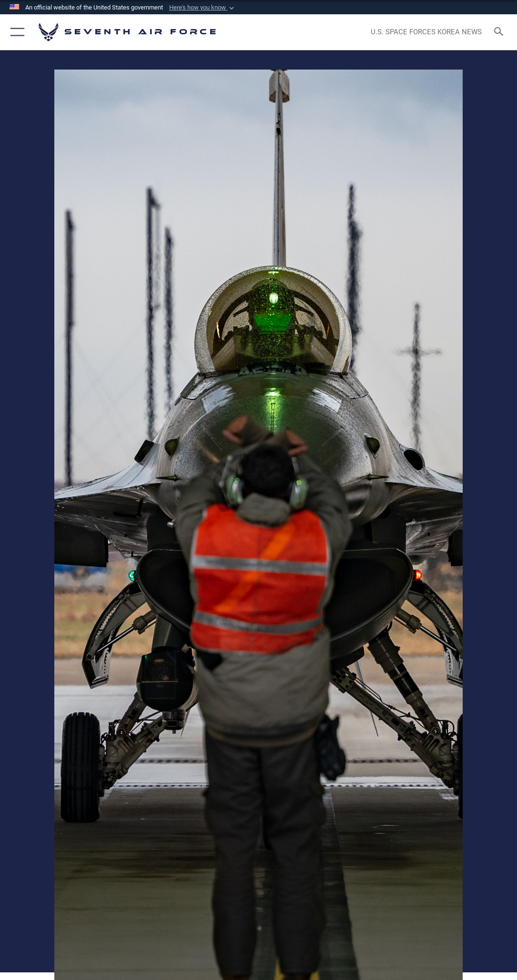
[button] (203, 8)
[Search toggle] (501, 32)
